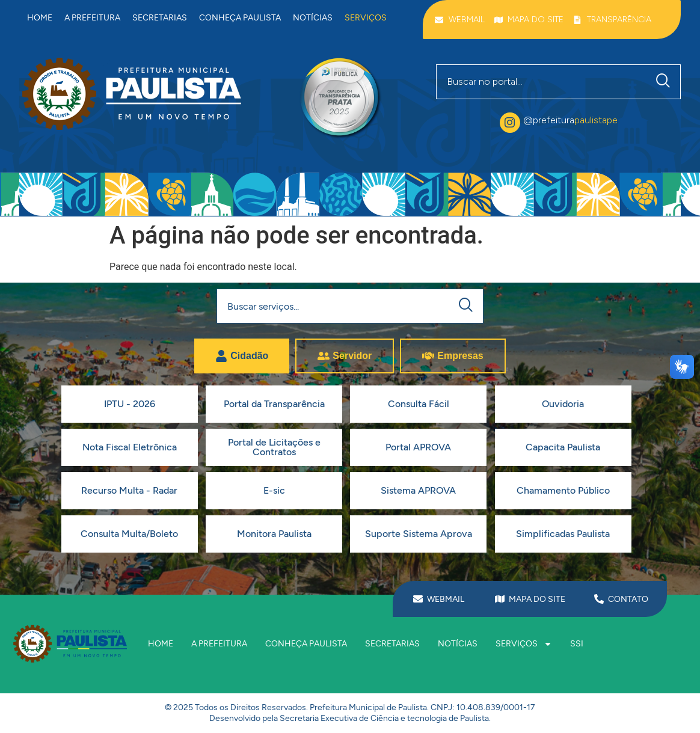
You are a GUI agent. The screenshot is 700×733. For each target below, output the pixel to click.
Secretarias (160, 18)
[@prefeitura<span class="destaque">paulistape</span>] (510, 123)
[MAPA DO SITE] (500, 599)
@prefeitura (570, 120)
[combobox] (542, 82)
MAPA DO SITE (537, 599)
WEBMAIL (446, 599)
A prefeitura (92, 18)
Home (40, 18)
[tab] (242, 356)
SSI (577, 644)
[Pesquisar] (666, 82)
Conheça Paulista (240, 18)
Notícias (313, 18)
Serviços (366, 18)
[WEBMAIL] (418, 599)
